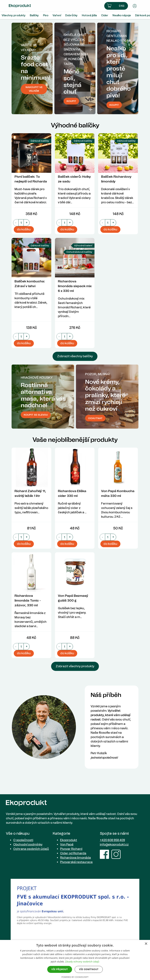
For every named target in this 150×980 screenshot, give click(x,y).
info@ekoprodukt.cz (114, 844)
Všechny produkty (14, 15)
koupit (71, 101)
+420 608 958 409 (112, 840)
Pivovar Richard (71, 849)
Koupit (114, 105)
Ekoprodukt (69, 840)
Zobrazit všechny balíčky (75, 356)
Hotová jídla (89, 15)
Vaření (57, 15)
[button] (116, 6)
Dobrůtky (71, 15)
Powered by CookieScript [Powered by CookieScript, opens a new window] (75, 977)
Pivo (46, 15)
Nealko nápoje (122, 15)
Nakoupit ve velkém (34, 89)
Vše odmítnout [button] (89, 969)
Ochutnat (95, 418)
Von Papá (67, 844)
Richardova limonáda (75, 858)
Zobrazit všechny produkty (75, 666)
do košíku (24, 229)
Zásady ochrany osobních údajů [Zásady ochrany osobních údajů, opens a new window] (82, 962)
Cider (105, 15)
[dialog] (75, 960)
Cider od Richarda (73, 853)
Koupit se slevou (36, 415)
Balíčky (34, 15)
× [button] (146, 944)
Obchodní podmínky (28, 844)
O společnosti (23, 840)
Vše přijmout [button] (60, 969)
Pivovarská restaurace (76, 862)
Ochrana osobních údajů (31, 849)
